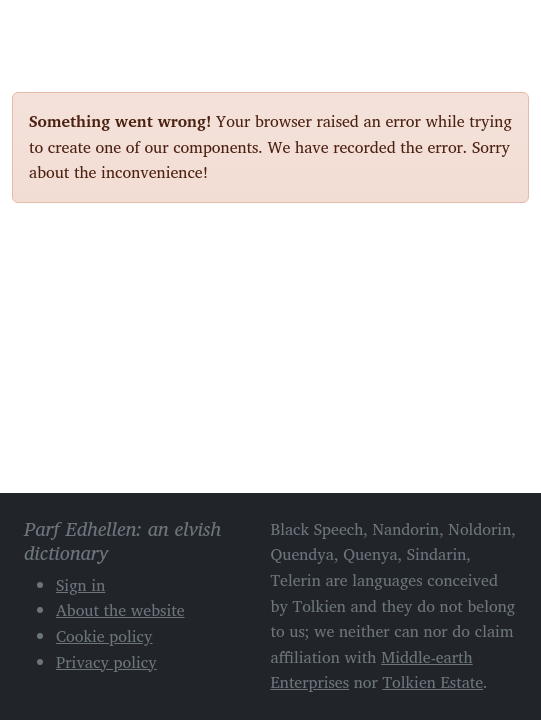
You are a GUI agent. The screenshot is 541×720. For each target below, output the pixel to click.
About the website (120, 610)
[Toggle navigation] (506, 28)
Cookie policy (104, 636)
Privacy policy (106, 662)
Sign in (80, 585)
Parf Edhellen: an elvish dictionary (82, 29)
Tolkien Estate (432, 682)
